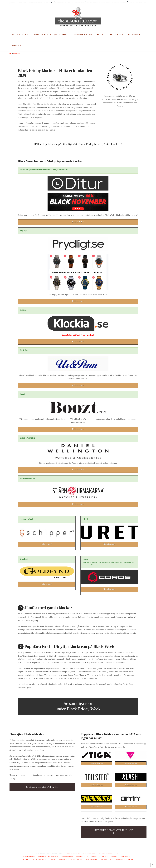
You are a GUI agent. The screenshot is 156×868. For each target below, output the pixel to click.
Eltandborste (83, 857)
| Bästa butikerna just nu (108, 853)
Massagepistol (68, 857)
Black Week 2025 (74, 853)
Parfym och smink (67, 859)
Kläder (105, 857)
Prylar (80, 859)
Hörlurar (95, 857)
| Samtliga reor (89, 853)
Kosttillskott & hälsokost (35, 859)
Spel (112, 859)
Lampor (53, 859)
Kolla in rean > (78, 222)
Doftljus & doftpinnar (48, 857)
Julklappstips (30, 857)
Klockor (115, 857)
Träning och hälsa (125, 859)
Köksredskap (127, 857)
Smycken (104, 859)
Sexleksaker (92, 859)
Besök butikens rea (97, 763)
